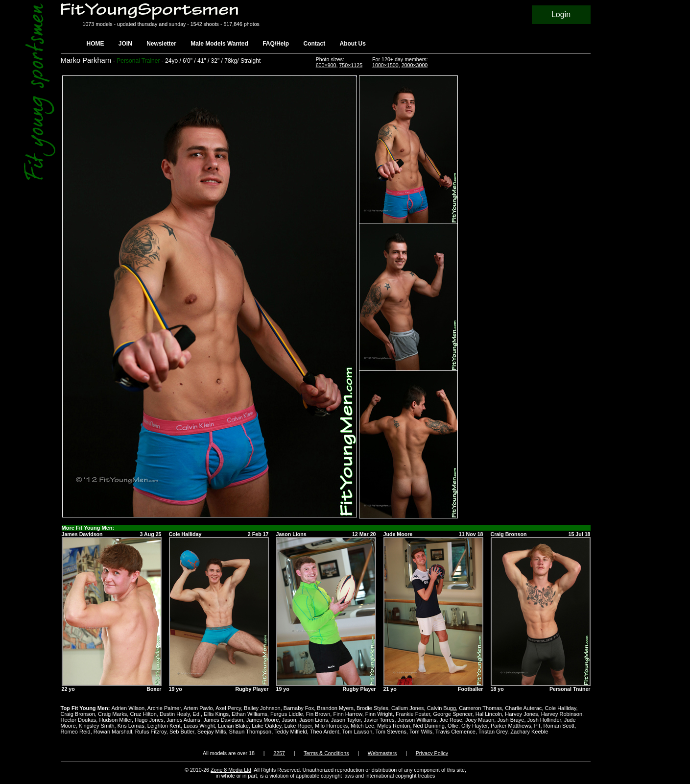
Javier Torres (379, 720)
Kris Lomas (131, 726)
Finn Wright (379, 714)
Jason (289, 720)
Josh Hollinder (544, 720)
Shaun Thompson (250, 732)
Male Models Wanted (219, 44)
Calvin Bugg (441, 708)
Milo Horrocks (331, 726)
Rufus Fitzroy (151, 732)
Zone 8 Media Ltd (231, 770)
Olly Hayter (475, 726)
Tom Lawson (357, 732)
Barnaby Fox (299, 708)
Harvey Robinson (562, 714)
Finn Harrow (347, 714)
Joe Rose (451, 720)
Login (561, 14)
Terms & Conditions (326, 753)
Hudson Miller (115, 720)
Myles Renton (393, 726)
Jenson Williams (417, 720)
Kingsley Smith (97, 726)
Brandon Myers (335, 708)
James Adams (183, 720)
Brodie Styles (372, 708)
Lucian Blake (233, 726)
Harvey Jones (521, 714)
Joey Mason (480, 720)
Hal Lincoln (489, 714)
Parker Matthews (511, 726)
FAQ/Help (276, 44)
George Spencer (452, 714)
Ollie (453, 726)
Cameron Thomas (480, 708)
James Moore (263, 720)
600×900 (326, 65)
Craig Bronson (78, 714)
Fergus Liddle (287, 714)
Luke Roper (298, 726)
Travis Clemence (455, 732)
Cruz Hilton (143, 714)
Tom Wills (421, 732)
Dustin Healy (175, 714)
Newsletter (161, 44)
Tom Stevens (391, 732)
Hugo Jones (149, 720)
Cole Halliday (561, 708)
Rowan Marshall (113, 732)
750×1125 (351, 65)
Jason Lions (314, 720)
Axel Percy (228, 708)
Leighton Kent (164, 726)
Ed (197, 714)
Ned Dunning (429, 726)
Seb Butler (182, 732)
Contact (315, 44)
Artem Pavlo (198, 708)
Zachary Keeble (529, 732)
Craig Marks (112, 714)
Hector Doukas (79, 720)
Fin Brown (318, 714)
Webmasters (382, 753)
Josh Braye (511, 720)
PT (537, 726)
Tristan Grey (493, 732)
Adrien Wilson (128, 708)
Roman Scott (559, 726)
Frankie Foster (413, 714)
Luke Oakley (266, 726)
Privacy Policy (432, 753)
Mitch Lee (362, 726)
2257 (279, 753)
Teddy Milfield (291, 732)
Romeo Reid (76, 732)
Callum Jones (408, 708)
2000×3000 (415, 65)
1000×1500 (385, 65)
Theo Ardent (325, 732)
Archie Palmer (164, 708)
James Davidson (223, 720)
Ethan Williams (250, 714)
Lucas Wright (199, 726)
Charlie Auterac (523, 708)
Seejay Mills (212, 732)
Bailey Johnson (262, 708)
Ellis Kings (216, 714)
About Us (353, 44)
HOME (95, 44)
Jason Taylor (346, 720)
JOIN (125, 44)
